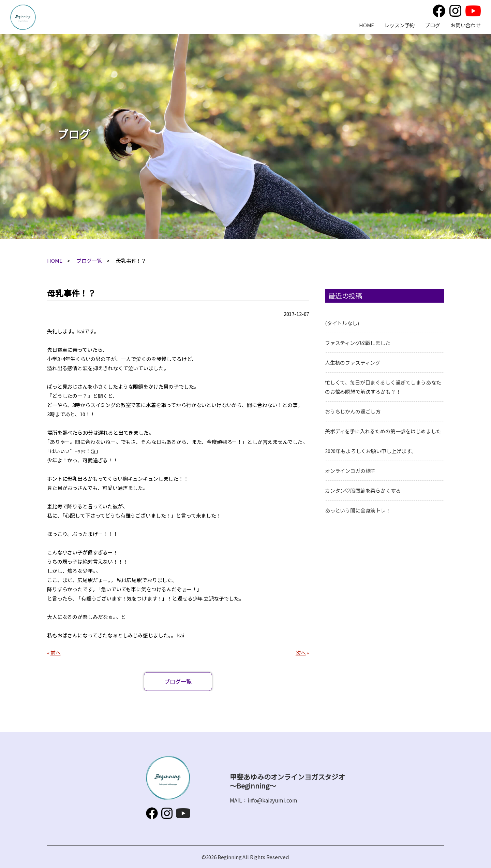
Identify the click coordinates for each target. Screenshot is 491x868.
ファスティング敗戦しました (358, 343)
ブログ (433, 25)
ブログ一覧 (89, 261)
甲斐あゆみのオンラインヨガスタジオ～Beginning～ (23, 17)
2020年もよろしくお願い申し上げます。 (371, 451)
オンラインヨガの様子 (350, 471)
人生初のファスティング (353, 363)
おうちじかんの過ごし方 (353, 411)
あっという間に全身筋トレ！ (358, 510)
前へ (56, 653)
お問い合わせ (466, 25)
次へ (301, 653)
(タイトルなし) (342, 323)
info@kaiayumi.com (272, 800)
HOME (367, 25)
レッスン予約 (399, 25)
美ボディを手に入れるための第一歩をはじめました (383, 431)
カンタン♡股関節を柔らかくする (363, 490)
